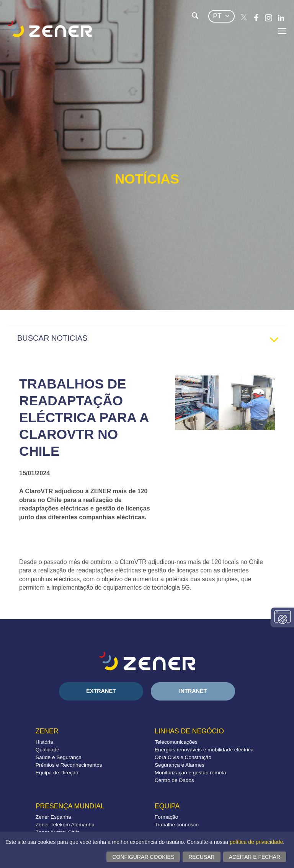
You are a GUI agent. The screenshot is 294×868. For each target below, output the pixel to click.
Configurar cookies (143, 857)
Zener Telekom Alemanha (65, 825)
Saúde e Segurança (59, 757)
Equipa (167, 806)
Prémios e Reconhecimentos (69, 765)
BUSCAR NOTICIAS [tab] (151, 340)
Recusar (201, 857)
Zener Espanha (53, 817)
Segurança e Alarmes (180, 765)
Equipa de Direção (57, 773)
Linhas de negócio (189, 731)
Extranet (101, 691)
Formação (166, 817)
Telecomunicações (176, 742)
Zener (47, 731)
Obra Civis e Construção (183, 757)
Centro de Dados (174, 780)
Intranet (193, 691)
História (44, 742)
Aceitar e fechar (255, 857)
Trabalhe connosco (177, 825)
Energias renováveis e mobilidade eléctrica (204, 750)
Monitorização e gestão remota (190, 773)
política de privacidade (256, 842)
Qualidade (47, 750)
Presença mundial (70, 806)
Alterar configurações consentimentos (283, 617)
